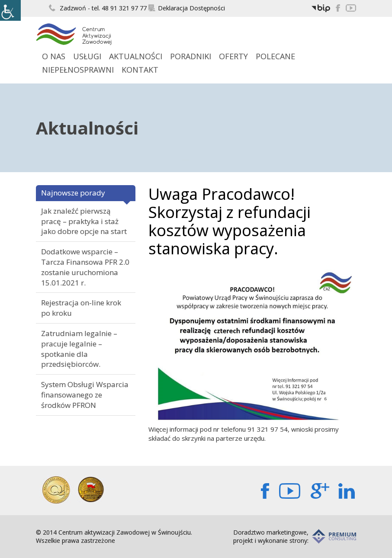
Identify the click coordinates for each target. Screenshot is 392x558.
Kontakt (140, 70)
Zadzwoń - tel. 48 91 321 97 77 (98, 8)
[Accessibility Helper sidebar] (10, 10)
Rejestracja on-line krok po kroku (81, 308)
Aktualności (136, 56)
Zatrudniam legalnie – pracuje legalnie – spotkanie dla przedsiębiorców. (79, 349)
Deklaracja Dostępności (187, 8)
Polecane (275, 56)
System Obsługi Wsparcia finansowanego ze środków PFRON (85, 395)
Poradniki (191, 56)
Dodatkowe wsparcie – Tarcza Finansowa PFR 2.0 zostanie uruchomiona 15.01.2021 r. (85, 267)
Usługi (87, 56)
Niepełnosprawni (78, 70)
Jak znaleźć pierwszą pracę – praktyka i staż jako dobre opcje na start (84, 221)
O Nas (54, 56)
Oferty (233, 56)
